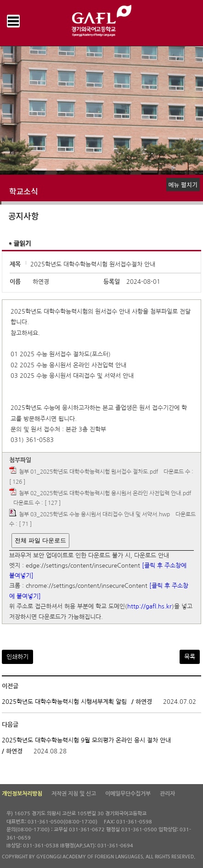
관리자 (167, 794)
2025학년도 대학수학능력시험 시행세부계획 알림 (64, 702)
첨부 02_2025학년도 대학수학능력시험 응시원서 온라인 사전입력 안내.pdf (105, 493)
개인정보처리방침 (22, 794)
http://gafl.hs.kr (149, 607)
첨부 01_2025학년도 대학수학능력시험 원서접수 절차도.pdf (88, 472)
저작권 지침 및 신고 (74, 794)
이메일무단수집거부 (128, 794)
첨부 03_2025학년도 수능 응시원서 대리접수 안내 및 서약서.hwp (94, 514)
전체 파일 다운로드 (40, 540)
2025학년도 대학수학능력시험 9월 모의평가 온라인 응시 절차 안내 (86, 740)
